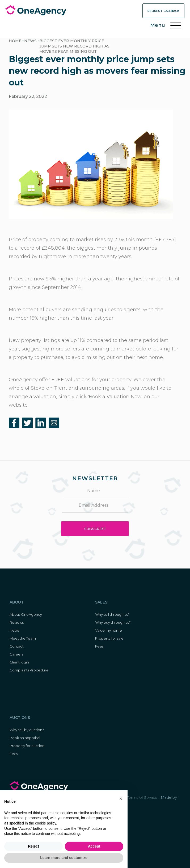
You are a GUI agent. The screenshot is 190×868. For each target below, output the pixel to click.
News (30, 41)
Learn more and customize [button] (64, 858)
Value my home (109, 630)
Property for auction (27, 746)
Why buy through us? (113, 622)
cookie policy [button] (46, 823)
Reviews (17, 622)
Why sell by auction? (27, 730)
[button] (121, 799)
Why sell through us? (112, 614)
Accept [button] (94, 846)
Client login (19, 662)
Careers (16, 654)
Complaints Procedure (29, 670)
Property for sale (109, 638)
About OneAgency (26, 614)
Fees (99, 646)
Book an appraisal (25, 738)
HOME (15, 41)
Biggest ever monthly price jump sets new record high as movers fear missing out (74, 46)
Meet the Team (23, 638)
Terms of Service (142, 797)
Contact (17, 646)
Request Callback (163, 11)
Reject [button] (33, 846)
